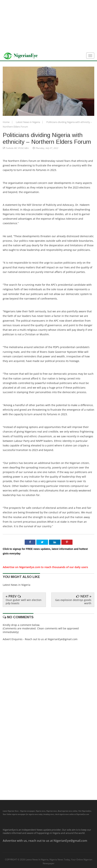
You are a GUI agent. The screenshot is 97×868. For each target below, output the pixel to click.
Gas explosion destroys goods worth (73, 602)
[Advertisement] (48, 26)
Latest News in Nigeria (28, 122)
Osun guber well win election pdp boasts (24, 602)
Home (6, 122)
